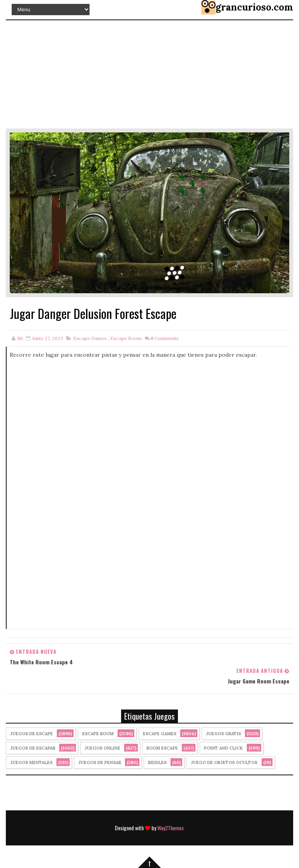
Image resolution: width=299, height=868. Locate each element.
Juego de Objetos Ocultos (224, 762)
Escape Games (90, 338)
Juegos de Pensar (100, 762)
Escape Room (126, 338)
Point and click (223, 748)
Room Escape (162, 748)
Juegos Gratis (223, 734)
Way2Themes (171, 828)
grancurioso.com (254, 7)
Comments (164, 338)
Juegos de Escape (32, 734)
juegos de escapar (33, 748)
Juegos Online (102, 748)
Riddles (157, 762)
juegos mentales (31, 762)
